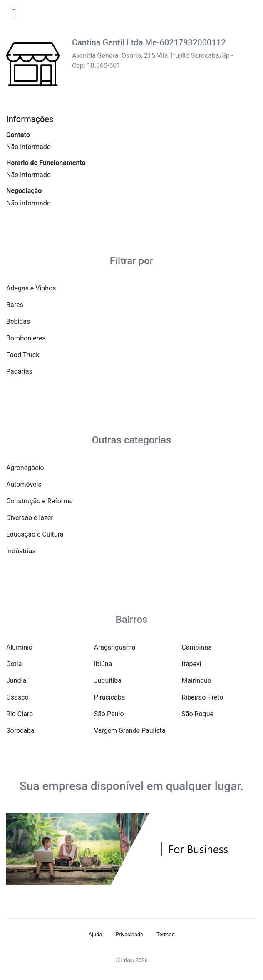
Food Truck (23, 355)
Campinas (196, 647)
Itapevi (191, 664)
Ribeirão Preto (202, 697)
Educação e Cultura (35, 534)
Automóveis (24, 484)
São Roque (197, 714)
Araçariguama (115, 647)
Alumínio (19, 647)
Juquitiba (108, 681)
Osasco (17, 697)
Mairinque (196, 681)
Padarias (19, 371)
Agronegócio (25, 468)
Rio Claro (20, 714)
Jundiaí (17, 681)
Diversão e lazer (30, 518)
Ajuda (96, 934)
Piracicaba (110, 697)
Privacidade (129, 934)
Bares (15, 305)
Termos (165, 934)
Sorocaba (20, 731)
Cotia (14, 664)
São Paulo (109, 714)
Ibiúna (103, 664)
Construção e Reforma (40, 501)
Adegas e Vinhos (31, 288)
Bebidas (18, 321)
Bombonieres (26, 338)
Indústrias (21, 551)
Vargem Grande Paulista (130, 731)
